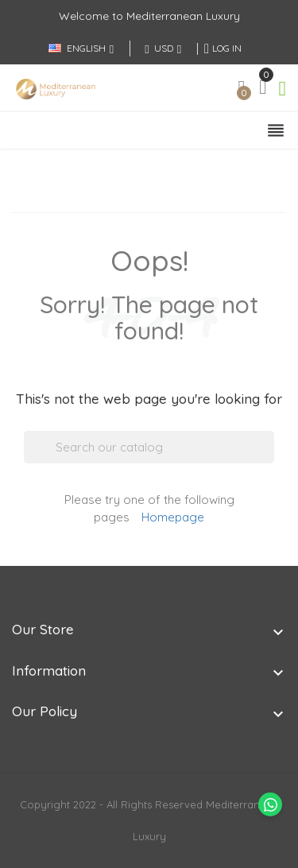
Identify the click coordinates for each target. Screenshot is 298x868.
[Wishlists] (242, 92)
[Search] (149, 447)
